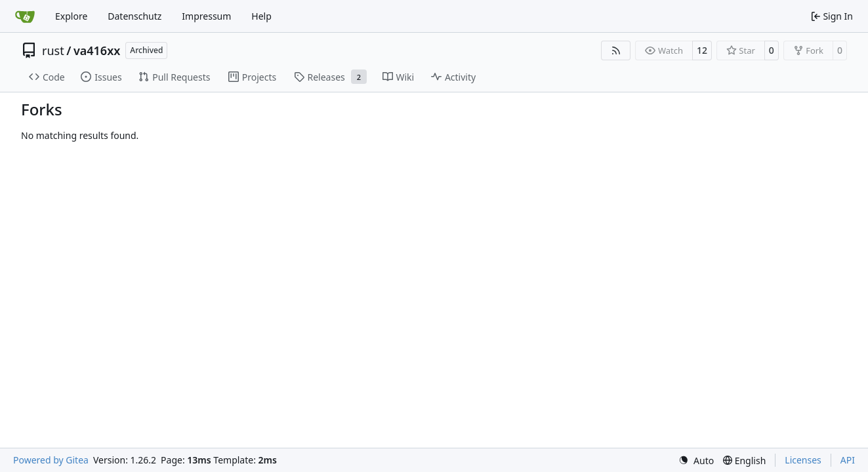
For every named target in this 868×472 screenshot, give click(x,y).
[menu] (696, 461)
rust (53, 50)
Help (261, 16)
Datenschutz (134, 16)
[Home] (25, 16)
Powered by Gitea (51, 460)
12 (702, 50)
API (848, 460)
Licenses (803, 460)
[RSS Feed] (616, 50)
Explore (71, 16)
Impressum (206, 16)
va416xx (97, 50)
